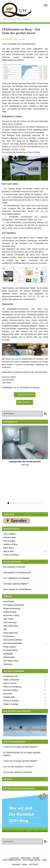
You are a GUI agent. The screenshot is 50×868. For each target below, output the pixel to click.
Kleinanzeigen (9, 657)
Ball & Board (9, 548)
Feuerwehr (8, 694)
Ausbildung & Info (11, 676)
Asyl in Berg (8, 619)
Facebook (16, 864)
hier (30, 152)
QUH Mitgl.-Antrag (11, 661)
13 (37, 503)
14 (39, 503)
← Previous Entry (25, 395)
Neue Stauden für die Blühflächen (17, 589)
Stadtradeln (8, 654)
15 (42, 503)
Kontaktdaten (8, 387)
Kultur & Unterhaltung (12, 687)
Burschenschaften (11, 690)
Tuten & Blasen (10, 534)
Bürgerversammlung (12, 608)
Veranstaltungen (10, 622)
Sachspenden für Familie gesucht (17, 573)
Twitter (25, 864)
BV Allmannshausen (12, 752)
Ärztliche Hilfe (9, 697)
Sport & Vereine (10, 683)
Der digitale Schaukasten (14, 605)
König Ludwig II (10, 647)
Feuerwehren (9, 636)
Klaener (21, 39)
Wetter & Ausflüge (11, 704)
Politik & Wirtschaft (11, 680)
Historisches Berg (11, 626)
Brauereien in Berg (11, 615)
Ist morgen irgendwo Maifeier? (16, 584)
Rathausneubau (10, 612)
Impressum (8, 664)
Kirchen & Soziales (11, 701)
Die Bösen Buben (11, 650)
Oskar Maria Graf (10, 633)
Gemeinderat (9, 601)
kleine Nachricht (41, 257)
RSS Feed (33, 864)
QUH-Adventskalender (13, 643)
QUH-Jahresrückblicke (13, 640)
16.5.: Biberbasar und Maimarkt (16, 578)
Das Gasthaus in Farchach (14, 567)
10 (30, 503)
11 (32, 503)
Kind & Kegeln (9, 541)
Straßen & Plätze (10, 544)
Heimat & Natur (10, 537)
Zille (5, 629)
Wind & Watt (8, 551)
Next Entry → (25, 402)
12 (35, 503)
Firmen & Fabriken (11, 555)
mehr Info (25, 465)
